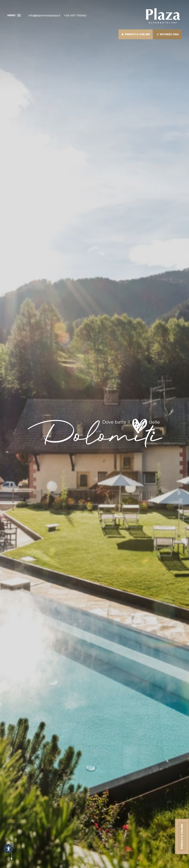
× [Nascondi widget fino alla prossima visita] (12, 845)
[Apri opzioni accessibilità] (8, 849)
